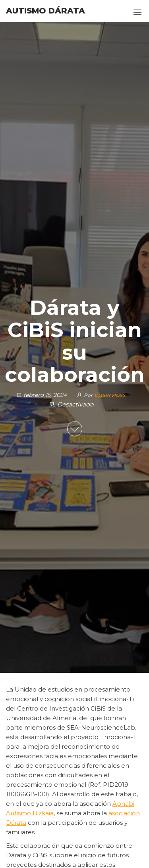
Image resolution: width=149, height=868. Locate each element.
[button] (137, 12)
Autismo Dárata (45, 11)
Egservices (110, 395)
